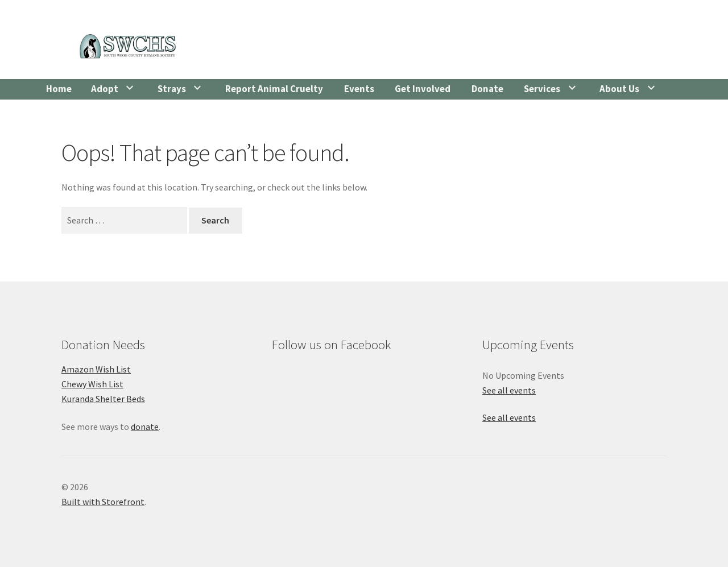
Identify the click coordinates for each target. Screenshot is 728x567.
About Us (619, 89)
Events (359, 89)
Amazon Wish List (96, 369)
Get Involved (423, 89)
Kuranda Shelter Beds (103, 399)
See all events (509, 390)
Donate (487, 89)
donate (145, 427)
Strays (172, 89)
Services (542, 89)
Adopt (105, 89)
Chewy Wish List (92, 384)
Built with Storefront (103, 502)
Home (59, 89)
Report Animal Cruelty (274, 89)
